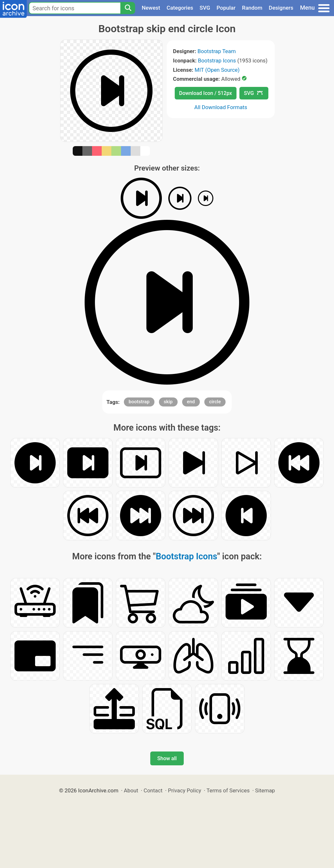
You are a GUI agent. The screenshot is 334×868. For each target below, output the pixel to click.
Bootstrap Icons (217, 61)
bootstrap (139, 402)
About (131, 790)
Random (252, 8)
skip (168, 402)
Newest (151, 8)
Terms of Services (228, 790)
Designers (281, 8)
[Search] (128, 8)
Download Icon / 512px (206, 93)
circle (215, 402)
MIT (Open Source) (217, 70)
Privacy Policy (185, 790)
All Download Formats (221, 107)
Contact (153, 790)
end (191, 402)
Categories (180, 8)
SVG (205, 8)
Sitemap (265, 790)
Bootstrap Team (217, 51)
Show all (167, 758)
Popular (226, 8)
